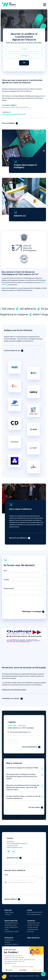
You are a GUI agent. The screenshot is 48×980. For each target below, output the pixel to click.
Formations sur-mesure (11, 699)
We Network (9, 938)
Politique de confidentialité (27, 976)
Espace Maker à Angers (11, 925)
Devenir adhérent (11, 899)
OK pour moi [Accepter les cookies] (37, 970)
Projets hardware (9, 912)
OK (24, 63)
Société (6, 580)
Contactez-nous (13, 858)
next (16, 740)
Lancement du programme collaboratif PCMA (22, 768)
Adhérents (7, 942)
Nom (5, 571)
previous (10, 740)
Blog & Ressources (33, 938)
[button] (4, 977)
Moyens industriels (11, 921)
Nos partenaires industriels (12, 932)
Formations (31, 921)
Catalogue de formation (33, 923)
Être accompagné (8, 123)
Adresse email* (9, 588)
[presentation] (19, 600)
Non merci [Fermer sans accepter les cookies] (9, 970)
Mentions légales (14, 976)
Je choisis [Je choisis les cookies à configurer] (23, 970)
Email (6, 875)
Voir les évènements (30, 747)
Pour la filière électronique (34, 915)
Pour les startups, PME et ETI (35, 912)
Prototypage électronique (11, 923)
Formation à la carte (32, 927)
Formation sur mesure (33, 925)
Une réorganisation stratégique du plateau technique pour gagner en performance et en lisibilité (22, 777)
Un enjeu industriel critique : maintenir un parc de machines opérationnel (23, 797)
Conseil (30, 910)
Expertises (8, 910)
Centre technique (9, 940)
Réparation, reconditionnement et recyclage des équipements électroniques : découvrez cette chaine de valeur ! (23, 787)
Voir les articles (34, 808)
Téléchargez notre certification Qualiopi (14, 690)
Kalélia (37, 976)
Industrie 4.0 (20, 216)
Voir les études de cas (12, 351)
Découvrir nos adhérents (18, 538)
